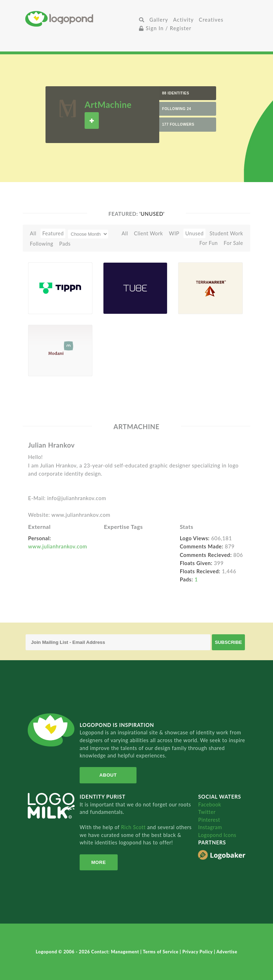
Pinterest (209, 820)
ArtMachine (108, 105)
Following (42, 244)
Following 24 (177, 109)
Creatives (211, 20)
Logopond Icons (217, 835)
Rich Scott (134, 827)
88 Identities (176, 93)
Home (81, 19)
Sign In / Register (165, 28)
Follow (92, 121)
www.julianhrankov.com (58, 546)
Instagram (210, 827)
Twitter (207, 812)
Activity (183, 20)
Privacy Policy (198, 952)
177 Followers (178, 124)
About (108, 775)
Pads (65, 244)
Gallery (159, 20)
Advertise (227, 952)
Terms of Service (161, 952)
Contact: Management (116, 952)
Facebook (210, 804)
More (99, 862)
